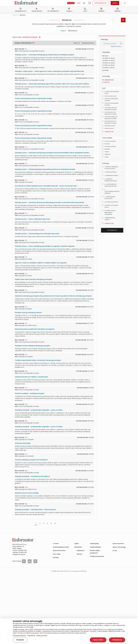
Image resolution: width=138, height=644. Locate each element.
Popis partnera (42, 635)
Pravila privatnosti (19, 635)
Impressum (31, 635)
